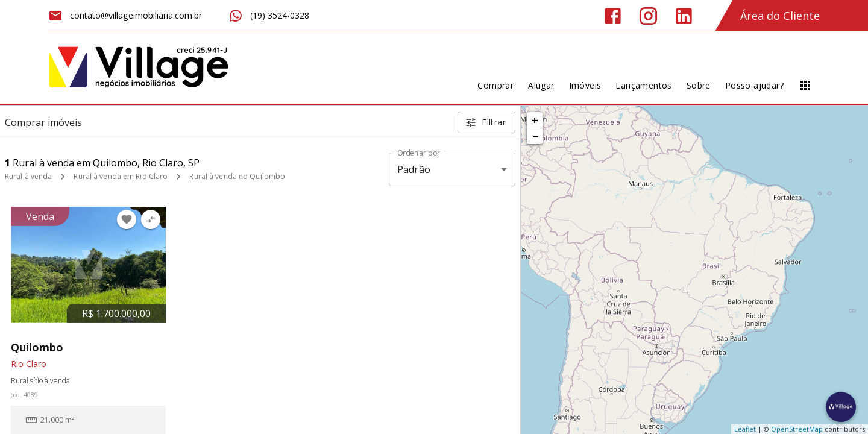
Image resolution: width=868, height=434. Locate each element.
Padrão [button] (414, 169)
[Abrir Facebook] (613, 16)
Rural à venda (28, 176)
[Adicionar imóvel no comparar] (151, 219)
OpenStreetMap (797, 429)
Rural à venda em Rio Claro (121, 176)
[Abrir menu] (805, 86)
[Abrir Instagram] (648, 16)
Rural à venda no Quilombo (237, 176)
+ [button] (535, 120)
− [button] (535, 136)
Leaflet (745, 429)
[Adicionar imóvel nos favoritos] (127, 219)
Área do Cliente (780, 16)
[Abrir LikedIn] (684, 16)
